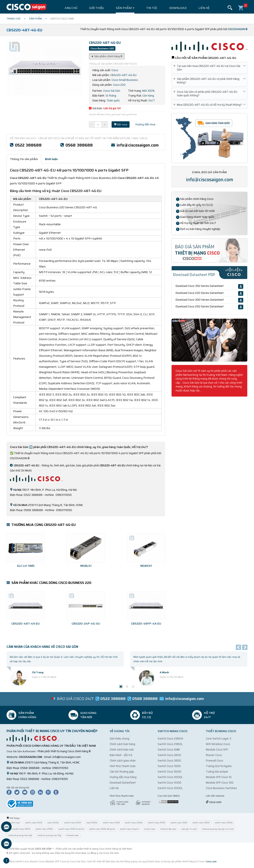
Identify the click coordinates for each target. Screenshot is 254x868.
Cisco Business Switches (221, 788)
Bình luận (51, 159)
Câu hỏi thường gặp (122, 772)
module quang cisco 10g (49, 835)
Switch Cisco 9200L (170, 777)
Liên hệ (204, 8)
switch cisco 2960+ (44, 829)
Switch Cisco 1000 (169, 766)
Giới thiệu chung (119, 739)
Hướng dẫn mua (144, 124)
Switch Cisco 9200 (169, 772)
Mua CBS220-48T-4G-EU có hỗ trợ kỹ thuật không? (209, 105)
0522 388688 (28, 145)
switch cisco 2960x (134, 823)
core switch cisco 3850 (19, 829)
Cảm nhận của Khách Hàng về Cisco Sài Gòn (42, 647)
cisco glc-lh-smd (189, 829)
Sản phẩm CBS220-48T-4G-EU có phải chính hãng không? (209, 81)
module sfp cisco (168, 829)
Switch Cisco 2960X (170, 739)
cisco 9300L (92, 823)
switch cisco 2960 (111, 823)
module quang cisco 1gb (20, 835)
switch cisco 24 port (129, 829)
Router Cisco (214, 755)
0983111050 (60, 768)
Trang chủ (69, 8)
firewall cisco (73, 835)
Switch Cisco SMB (169, 750)
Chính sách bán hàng (122, 744)
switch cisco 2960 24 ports (71, 829)
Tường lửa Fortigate (219, 766)
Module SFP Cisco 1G (219, 777)
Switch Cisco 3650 (169, 755)
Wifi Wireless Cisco (218, 744)
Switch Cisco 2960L (170, 744)
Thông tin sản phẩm (24, 159)
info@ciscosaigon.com (138, 145)
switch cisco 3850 (201, 823)
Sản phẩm (125, 8)
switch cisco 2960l (157, 823)
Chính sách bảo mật (122, 750)
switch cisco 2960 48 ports (102, 829)
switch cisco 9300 (73, 823)
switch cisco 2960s (224, 823)
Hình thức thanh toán (123, 766)
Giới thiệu (97, 8)
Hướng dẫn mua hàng (123, 777)
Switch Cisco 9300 (169, 783)
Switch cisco (14, 823)
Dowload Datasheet (123, 783)
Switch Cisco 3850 (169, 761)
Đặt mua (121, 124)
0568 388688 (79, 145)
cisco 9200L (53, 823)
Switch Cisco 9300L (170, 788)
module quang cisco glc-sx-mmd (218, 829)
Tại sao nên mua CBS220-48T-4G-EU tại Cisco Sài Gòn (209, 68)
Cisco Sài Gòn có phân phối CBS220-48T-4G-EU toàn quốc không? (209, 94)
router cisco (150, 829)
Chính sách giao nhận (123, 761)
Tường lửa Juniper (217, 772)
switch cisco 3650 (179, 823)
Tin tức (152, 8)
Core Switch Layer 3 (218, 739)
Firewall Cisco (214, 761)
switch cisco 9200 (34, 823)
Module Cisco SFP (217, 750)
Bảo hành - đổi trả (121, 755)
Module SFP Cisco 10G (220, 783)
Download (178, 8)
